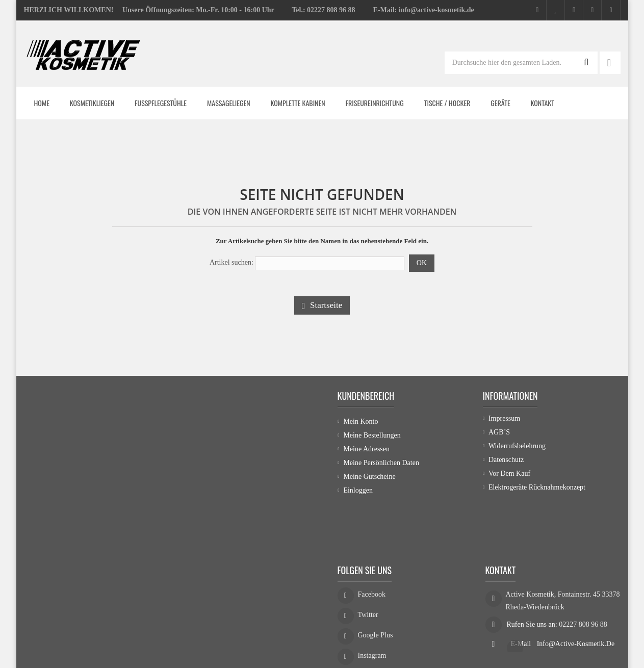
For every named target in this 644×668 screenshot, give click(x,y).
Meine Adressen (366, 449)
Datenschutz (506, 463)
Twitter (368, 573)
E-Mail (522, 599)
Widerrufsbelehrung (517, 449)
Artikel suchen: (231, 262)
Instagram (372, 614)
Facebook (372, 553)
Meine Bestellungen (372, 435)
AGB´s (499, 435)
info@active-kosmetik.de (576, 599)
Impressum (504, 421)
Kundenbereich (366, 396)
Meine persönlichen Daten (381, 463)
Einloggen (358, 490)
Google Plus (376, 594)
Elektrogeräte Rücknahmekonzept (537, 490)
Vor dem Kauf (509, 477)
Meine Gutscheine (369, 477)
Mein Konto (360, 421)
